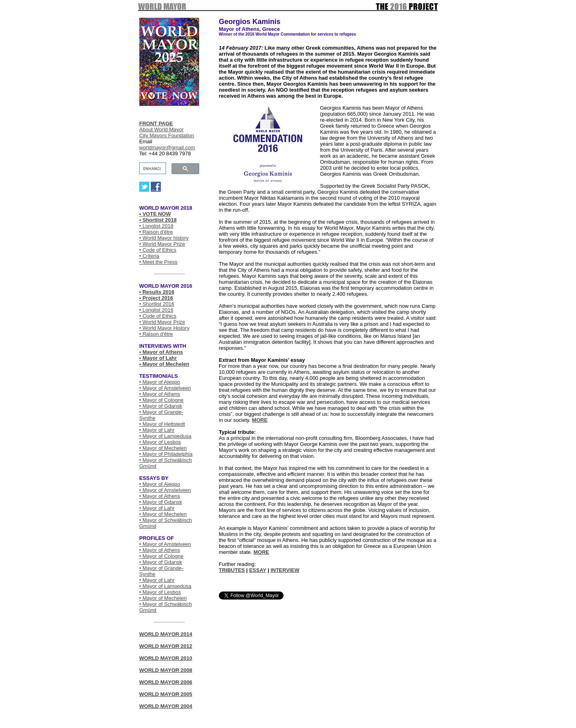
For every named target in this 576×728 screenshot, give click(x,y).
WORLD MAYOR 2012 (166, 646)
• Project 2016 (156, 298)
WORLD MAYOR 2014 (166, 634)
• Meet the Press (158, 262)
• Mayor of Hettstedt (162, 424)
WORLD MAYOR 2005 (166, 694)
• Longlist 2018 (156, 226)
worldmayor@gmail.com (167, 147)
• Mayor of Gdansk (161, 406)
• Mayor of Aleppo (160, 382)
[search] (152, 168)
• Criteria (149, 256)
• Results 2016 (157, 292)
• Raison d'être (156, 232)
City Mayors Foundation (167, 135)
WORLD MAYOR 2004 (166, 706)
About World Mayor (161, 129)
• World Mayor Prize (162, 244)
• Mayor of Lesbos (160, 442)
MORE (260, 420)
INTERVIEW (285, 570)
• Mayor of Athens (161, 352)
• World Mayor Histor (163, 328)
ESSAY (258, 570)
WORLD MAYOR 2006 (166, 682)
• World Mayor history (164, 238)
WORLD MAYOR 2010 (166, 658)
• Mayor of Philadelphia (166, 454)
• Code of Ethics (158, 250)
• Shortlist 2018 (158, 220)
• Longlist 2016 (156, 310)
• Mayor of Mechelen (164, 364)
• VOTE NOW (155, 214)
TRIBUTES (232, 570)
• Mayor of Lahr (158, 358)
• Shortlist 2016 (157, 304)
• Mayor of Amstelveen (165, 388)
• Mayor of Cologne (161, 400)
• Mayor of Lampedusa (165, 436)
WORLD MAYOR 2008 (166, 670)
